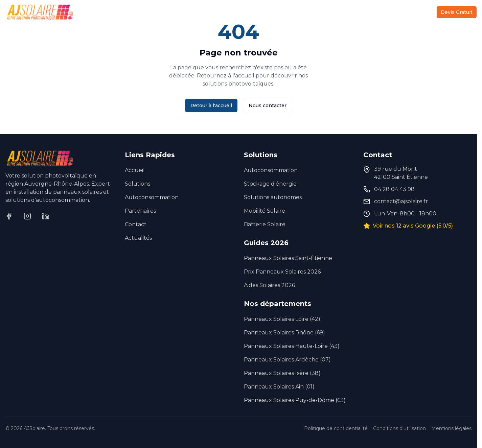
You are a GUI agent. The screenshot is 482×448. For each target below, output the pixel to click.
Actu (391, 12)
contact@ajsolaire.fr (401, 201)
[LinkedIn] (46, 216)
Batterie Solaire (265, 224)
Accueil (140, 12)
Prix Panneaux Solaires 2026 (282, 272)
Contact (417, 12)
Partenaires (359, 12)
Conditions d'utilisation (399, 428)
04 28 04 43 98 (394, 189)
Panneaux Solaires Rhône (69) (284, 333)
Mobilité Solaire (265, 211)
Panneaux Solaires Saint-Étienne (288, 258)
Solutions (181, 12)
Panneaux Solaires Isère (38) (282, 373)
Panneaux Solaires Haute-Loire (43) (292, 346)
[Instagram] (27, 216)
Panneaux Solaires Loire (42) (282, 319)
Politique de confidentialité (336, 428)
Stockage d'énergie (270, 184)
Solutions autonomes (273, 197)
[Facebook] (9, 216)
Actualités (138, 238)
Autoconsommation (152, 197)
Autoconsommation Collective (256, 12)
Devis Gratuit (457, 12)
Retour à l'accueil (211, 105)
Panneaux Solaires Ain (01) (279, 387)
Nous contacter (268, 105)
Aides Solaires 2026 (269, 285)
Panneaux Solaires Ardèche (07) (287, 360)
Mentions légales (451, 428)
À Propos (321, 12)
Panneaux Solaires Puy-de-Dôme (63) (295, 400)
